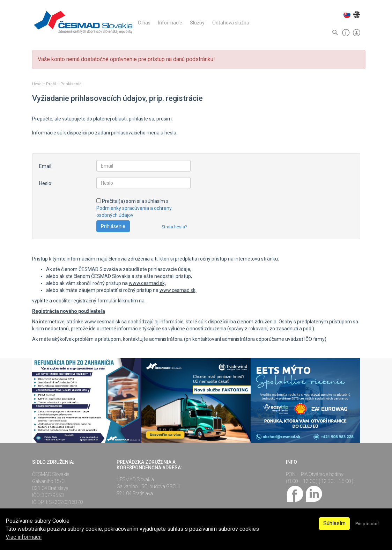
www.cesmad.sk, (147, 283)
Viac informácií (24, 537)
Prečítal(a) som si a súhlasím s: (134, 208)
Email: (46, 166)
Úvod (37, 84)
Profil (51, 84)
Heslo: (46, 183)
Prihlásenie (71, 84)
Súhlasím (334, 523)
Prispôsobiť (367, 524)
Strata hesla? (174, 227)
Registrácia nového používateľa (69, 311)
